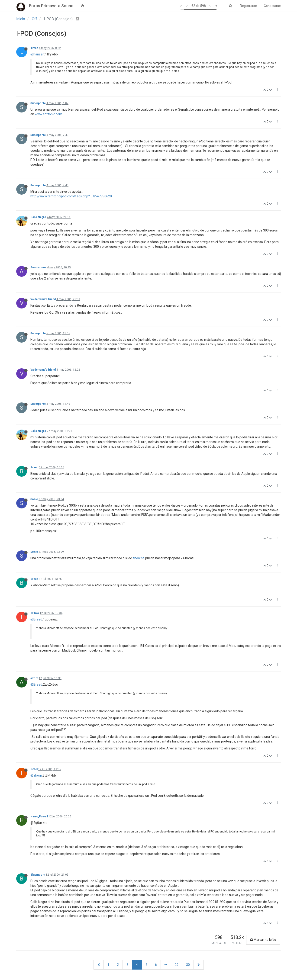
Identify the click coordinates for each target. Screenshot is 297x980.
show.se (139, 558)
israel (34, 769)
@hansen (37, 54)
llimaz (34, 48)
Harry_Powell (39, 816)
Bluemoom (38, 875)
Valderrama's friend (43, 299)
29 (177, 965)
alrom (34, 678)
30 (188, 965)
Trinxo (35, 613)
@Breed (36, 619)
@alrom (36, 775)
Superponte (38, 103)
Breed (34, 467)
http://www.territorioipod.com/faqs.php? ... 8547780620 (71, 196)
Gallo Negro (38, 217)
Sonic (34, 499)
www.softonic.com (48, 114)
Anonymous (38, 267)
